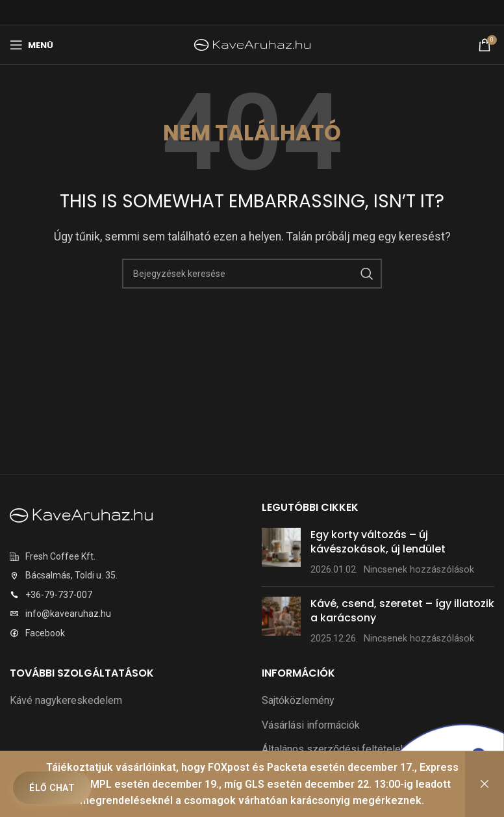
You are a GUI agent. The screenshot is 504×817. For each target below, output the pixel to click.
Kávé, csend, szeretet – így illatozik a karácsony (402, 611)
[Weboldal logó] (252, 44)
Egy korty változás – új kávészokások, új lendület (378, 542)
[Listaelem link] (126, 556)
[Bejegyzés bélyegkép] (281, 552)
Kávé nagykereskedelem (66, 700)
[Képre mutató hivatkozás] (81, 515)
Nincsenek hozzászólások (419, 570)
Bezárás (485, 784)
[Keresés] (252, 274)
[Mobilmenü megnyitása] (31, 45)
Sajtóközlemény (298, 700)
